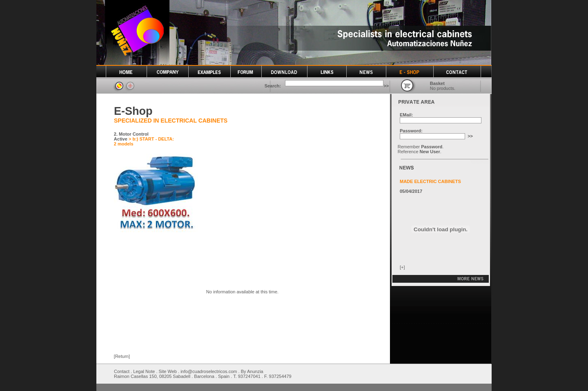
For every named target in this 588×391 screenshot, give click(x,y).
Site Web (168, 371)
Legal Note (144, 371)
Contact (122, 371)
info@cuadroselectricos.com (209, 371)
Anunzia (255, 371)
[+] (402, 267)
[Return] (122, 356)
